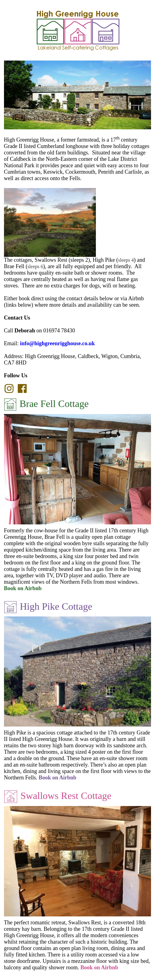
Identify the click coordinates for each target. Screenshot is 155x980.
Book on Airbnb (23, 588)
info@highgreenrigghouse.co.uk (57, 343)
